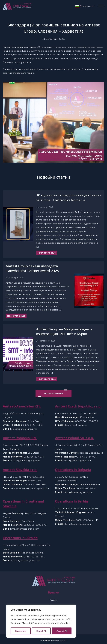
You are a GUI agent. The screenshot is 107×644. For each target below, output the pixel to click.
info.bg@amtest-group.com (78, 492)
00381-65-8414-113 (87, 520)
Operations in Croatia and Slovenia (23, 504)
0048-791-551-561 (34, 557)
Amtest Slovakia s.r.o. (20, 470)
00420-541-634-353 (87, 421)
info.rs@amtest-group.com (78, 524)
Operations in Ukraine (20, 538)
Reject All (41, 631)
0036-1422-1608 (33, 425)
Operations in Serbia (71, 501)
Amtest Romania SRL (20, 438)
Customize (21, 631)
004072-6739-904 (86, 488)
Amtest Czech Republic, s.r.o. (78, 406)
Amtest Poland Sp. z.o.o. (74, 438)
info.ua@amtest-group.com (26, 560)
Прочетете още (47, 253)
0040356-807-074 (34, 457)
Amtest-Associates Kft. (22, 406)
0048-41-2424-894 (86, 457)
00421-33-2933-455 (34, 485)
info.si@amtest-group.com (25, 529)
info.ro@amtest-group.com (25, 460)
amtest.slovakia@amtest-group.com (30, 488)
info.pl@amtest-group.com (78, 460)
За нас (53, 600)
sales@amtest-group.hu (24, 429)
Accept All (62, 631)
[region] (41, 621)
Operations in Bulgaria (73, 470)
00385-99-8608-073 (35, 525)
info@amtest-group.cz (75, 425)
